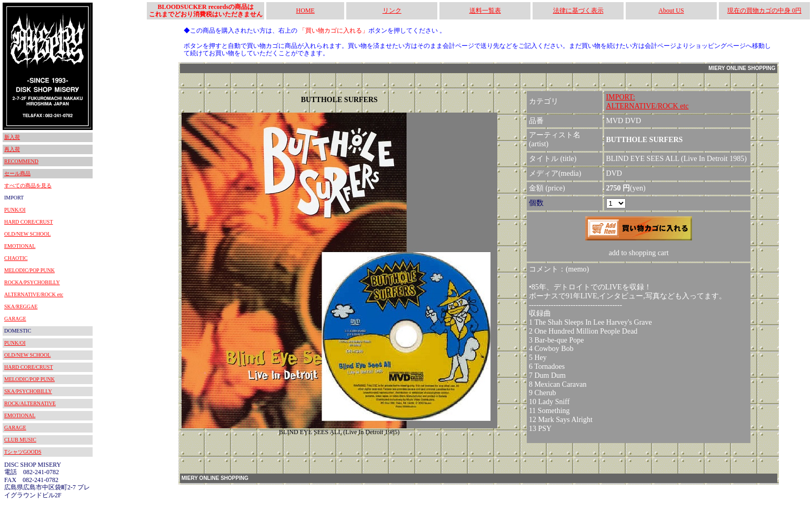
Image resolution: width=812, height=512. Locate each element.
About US (671, 11)
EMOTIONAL (20, 246)
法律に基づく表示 (578, 11)
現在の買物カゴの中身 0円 (764, 11)
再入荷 (12, 149)
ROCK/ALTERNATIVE (30, 403)
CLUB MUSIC (20, 440)
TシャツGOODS (23, 452)
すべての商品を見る (28, 185)
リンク (392, 11)
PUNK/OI (15, 210)
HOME (305, 11)
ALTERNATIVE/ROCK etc (34, 294)
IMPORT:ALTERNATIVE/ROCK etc (648, 102)
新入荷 (12, 137)
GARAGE (15, 319)
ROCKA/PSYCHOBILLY (32, 282)
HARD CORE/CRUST (29, 222)
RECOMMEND (21, 161)
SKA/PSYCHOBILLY (28, 391)
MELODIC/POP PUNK (29, 270)
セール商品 (17, 173)
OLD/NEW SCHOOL (27, 234)
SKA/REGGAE (21, 307)
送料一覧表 (485, 11)
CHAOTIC (16, 258)
